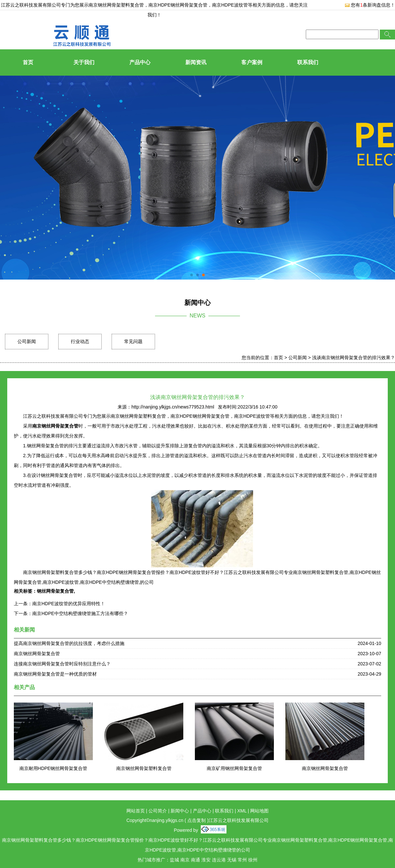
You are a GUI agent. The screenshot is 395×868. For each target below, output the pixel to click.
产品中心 (140, 62)
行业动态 (80, 341)
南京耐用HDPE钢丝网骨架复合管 (53, 768)
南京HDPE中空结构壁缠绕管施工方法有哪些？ (80, 613)
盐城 (174, 860)
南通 (196, 860)
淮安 (206, 860)
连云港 (219, 860)
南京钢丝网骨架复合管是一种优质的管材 (55, 674)
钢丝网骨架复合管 (55, 591)
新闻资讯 (196, 62)
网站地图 (259, 811)
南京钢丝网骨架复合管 (37, 654)
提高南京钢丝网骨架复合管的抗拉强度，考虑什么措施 (69, 643)
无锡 (232, 860)
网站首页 (136, 811)
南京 (185, 860)
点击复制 (197, 820)
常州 (242, 860)
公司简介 (158, 811)
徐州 (253, 860)
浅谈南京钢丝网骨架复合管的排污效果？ (354, 358)
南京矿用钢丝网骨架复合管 (234, 768)
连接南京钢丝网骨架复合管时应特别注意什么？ (62, 664)
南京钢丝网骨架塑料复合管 (116, 5)
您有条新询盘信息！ (370, 5)
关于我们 (84, 62)
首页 (28, 62)
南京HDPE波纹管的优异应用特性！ (69, 604)
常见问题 (133, 341)
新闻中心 (180, 811)
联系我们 (308, 62)
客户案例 (252, 62)
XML (242, 811)
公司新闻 (27, 341)
